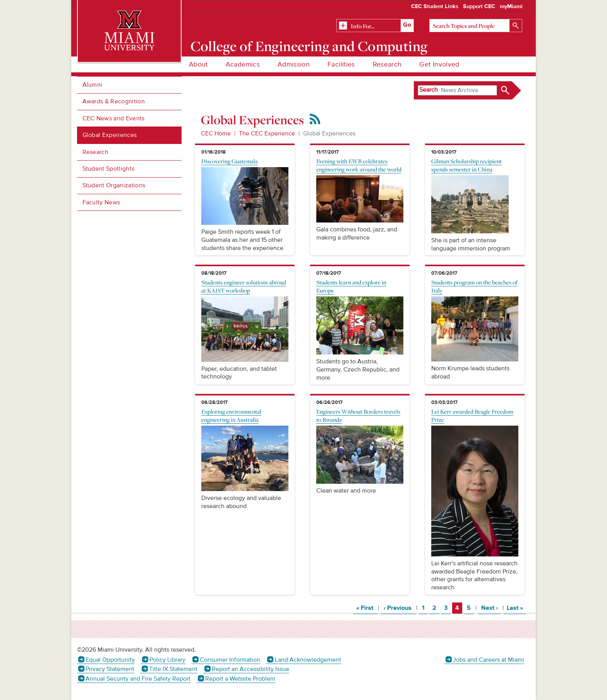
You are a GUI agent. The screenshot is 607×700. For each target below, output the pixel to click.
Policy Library (167, 660)
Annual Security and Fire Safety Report (138, 679)
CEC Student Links (435, 7)
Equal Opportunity (110, 660)
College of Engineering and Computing (309, 46)
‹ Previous (400, 608)
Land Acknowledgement (308, 660)
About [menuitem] (198, 64)
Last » (516, 608)
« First (367, 608)
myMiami (511, 7)
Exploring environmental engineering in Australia (231, 415)
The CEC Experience (267, 133)
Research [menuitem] (387, 64)
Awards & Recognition (114, 101)
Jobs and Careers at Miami (489, 660)
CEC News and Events (114, 118)
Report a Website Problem (240, 679)
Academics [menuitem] (243, 64)
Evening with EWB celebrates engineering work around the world (359, 165)
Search (429, 90)
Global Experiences (110, 135)
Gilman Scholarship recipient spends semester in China (466, 165)
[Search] (476, 26)
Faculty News (101, 202)
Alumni (93, 85)
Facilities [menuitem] (341, 64)
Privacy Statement (110, 669)
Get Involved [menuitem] (439, 64)
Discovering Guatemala (230, 161)
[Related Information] (375, 26)
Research (96, 152)
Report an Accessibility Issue (250, 669)
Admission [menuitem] (294, 64)
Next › (491, 608)
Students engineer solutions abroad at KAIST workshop (244, 286)
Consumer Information (230, 660)
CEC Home (216, 133)
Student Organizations (114, 185)
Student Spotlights (109, 169)
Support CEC (479, 7)
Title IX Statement (173, 669)
